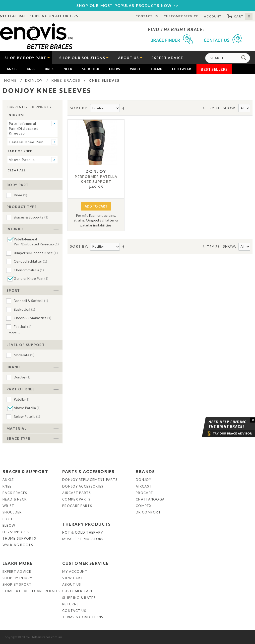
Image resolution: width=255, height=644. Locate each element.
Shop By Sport (17, 584)
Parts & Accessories (88, 471)
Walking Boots (18, 545)
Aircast (144, 486)
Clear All (17, 170)
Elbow (115, 69)
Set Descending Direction (124, 108)
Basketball (24, 309)
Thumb (156, 69)
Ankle (12, 69)
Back (49, 69)
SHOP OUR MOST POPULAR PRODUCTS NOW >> (127, 5)
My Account (75, 572)
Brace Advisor (222, 427)
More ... (14, 333)
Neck (68, 69)
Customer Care (78, 591)
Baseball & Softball (31, 301)
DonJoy (22, 377)
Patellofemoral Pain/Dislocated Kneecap (36, 242)
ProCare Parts (77, 506)
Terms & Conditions (83, 617)
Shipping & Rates (79, 598)
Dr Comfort (148, 512)
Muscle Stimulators (83, 539)
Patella (22, 399)
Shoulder (91, 69)
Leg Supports (16, 532)
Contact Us (147, 16)
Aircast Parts (77, 493)
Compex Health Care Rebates (32, 591)
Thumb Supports (19, 538)
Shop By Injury (17, 578)
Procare (144, 493)
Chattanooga (150, 499)
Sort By (79, 108)
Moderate (24, 355)
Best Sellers (214, 69)
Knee (31, 69)
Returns (70, 604)
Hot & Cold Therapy (83, 532)
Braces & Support (25, 471)
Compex (144, 506)
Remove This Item (54, 124)
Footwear (182, 69)
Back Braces (15, 493)
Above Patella (27, 408)
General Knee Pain (31, 278)
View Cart (73, 578)
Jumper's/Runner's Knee (36, 253)
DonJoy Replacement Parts (90, 480)
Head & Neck (15, 499)
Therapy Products (87, 524)
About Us (72, 584)
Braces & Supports (31, 217)
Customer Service (181, 16)
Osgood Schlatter (30, 261)
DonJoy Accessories (83, 486)
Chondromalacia (29, 270)
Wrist (135, 69)
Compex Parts (76, 499)
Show (229, 108)
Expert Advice (17, 572)
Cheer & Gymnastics (32, 318)
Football (23, 326)
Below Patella (27, 416)
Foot (8, 519)
